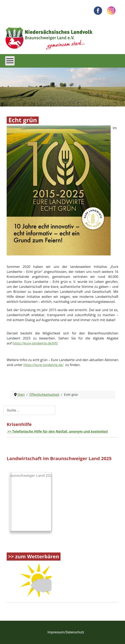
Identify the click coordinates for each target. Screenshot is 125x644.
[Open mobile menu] (10, 61)
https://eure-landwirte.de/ (43, 365)
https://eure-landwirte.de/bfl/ (35, 343)
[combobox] (29, 410)
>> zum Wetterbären (34, 557)
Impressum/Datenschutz (66, 632)
